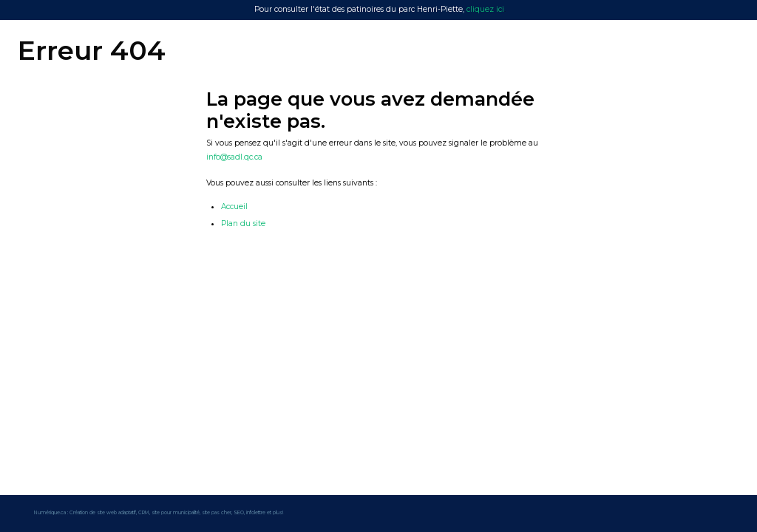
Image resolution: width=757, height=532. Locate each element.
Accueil (234, 207)
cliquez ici (485, 9)
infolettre (256, 513)
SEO (239, 513)
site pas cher (217, 513)
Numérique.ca (50, 513)
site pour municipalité (176, 513)
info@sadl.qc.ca (234, 157)
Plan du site (243, 224)
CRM (144, 513)
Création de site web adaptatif (103, 513)
